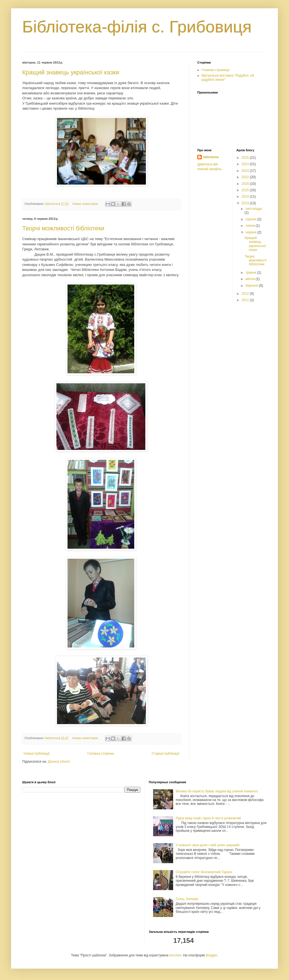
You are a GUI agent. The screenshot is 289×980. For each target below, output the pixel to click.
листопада (254, 209)
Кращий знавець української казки (71, 72)
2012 (246, 294)
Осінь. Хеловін (187, 899)
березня (252, 286)
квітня (250, 279)
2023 (246, 171)
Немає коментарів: (86, 204)
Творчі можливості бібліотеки (63, 228)
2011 (246, 300)
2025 (246, 158)
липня (251, 226)
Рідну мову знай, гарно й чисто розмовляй (208, 818)
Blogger (212, 955)
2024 (246, 164)
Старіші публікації (165, 754)
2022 (246, 177)
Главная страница (215, 70)
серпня (251, 219)
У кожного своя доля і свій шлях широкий (207, 845)
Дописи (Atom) (59, 762)
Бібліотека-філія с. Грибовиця (137, 27)
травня (251, 273)
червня (251, 232)
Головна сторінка (101, 754)
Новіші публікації (37, 754)
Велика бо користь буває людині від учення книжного (217, 791)
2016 (246, 184)
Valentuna (211, 157)
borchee (175, 955)
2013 (246, 203)
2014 (246, 196)
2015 (246, 190)
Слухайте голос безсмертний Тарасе (204, 872)
